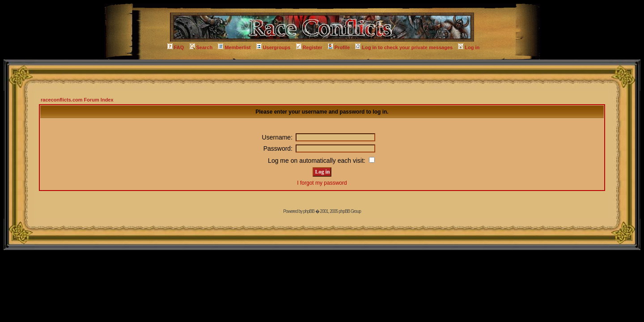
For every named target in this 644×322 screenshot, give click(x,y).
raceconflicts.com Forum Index (77, 100)
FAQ (176, 47)
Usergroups (273, 47)
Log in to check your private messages (404, 47)
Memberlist (234, 47)
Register (309, 47)
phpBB (309, 211)
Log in (469, 47)
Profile (339, 47)
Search (201, 47)
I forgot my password (322, 183)
